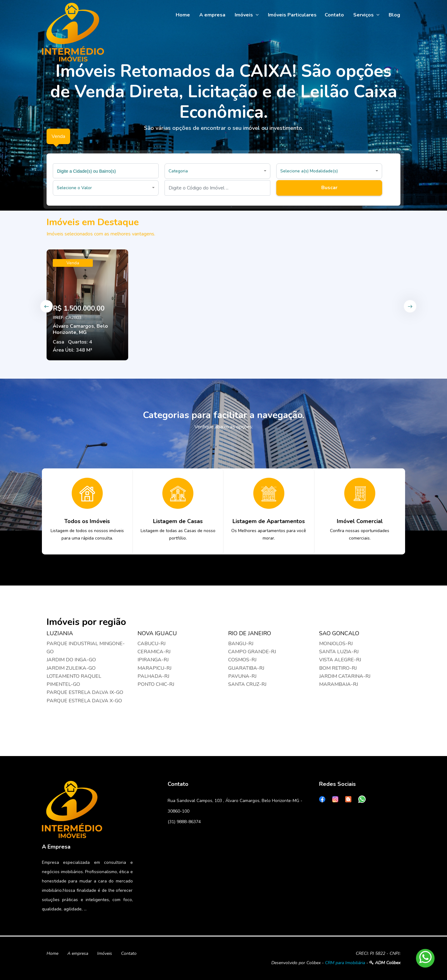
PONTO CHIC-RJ (156, 684)
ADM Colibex (385, 963)
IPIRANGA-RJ (153, 660)
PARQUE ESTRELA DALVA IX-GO (85, 692)
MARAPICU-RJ (154, 668)
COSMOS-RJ (242, 660)
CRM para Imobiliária (345, 963)
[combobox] (106, 171)
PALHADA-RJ (153, 676)
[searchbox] (106, 171)
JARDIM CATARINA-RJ (345, 676)
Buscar (329, 188)
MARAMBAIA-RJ (339, 684)
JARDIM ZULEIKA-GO (71, 668)
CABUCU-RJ (151, 644)
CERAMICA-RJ (154, 652)
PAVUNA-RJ (242, 676)
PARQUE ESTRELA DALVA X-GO (84, 701)
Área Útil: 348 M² (72, 350)
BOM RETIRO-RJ (338, 668)
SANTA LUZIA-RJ (339, 652)
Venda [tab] (58, 136)
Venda (73, 263)
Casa (59, 342)
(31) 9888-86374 (184, 822)
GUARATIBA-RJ (246, 668)
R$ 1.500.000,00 (79, 308)
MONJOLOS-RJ (336, 644)
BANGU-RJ (241, 644)
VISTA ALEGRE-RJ (340, 660)
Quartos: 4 (80, 342)
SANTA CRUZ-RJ (247, 684)
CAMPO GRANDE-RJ (252, 652)
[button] (217, 171)
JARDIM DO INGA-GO (71, 660)
